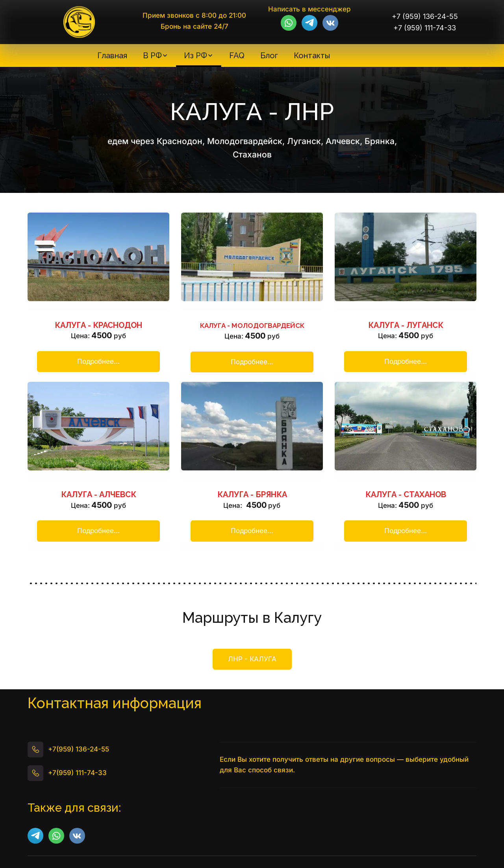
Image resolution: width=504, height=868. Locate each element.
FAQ (237, 56)
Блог (269, 56)
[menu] (214, 56)
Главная (112, 56)
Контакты (312, 56)
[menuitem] (112, 56)
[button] (156, 56)
